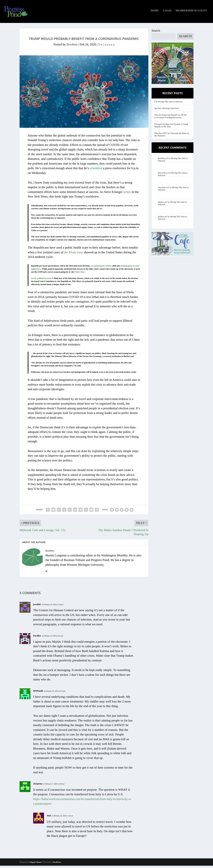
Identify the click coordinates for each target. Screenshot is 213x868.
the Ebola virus (74, 254)
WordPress (57, 864)
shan (49, 818)
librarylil (162, 175)
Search (156, 33)
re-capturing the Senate (101, 268)
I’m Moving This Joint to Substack (168, 104)
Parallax (37, 638)
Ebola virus (80, 274)
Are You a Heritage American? (167, 111)
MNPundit (38, 693)
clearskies (162, 190)
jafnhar (161, 204)
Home (155, 13)
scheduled (96, 170)
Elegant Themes (36, 864)
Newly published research (42, 281)
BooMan (72, 47)
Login (167, 13)
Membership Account (191, 13)
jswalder (37, 607)
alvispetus (38, 786)
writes (127, 194)
